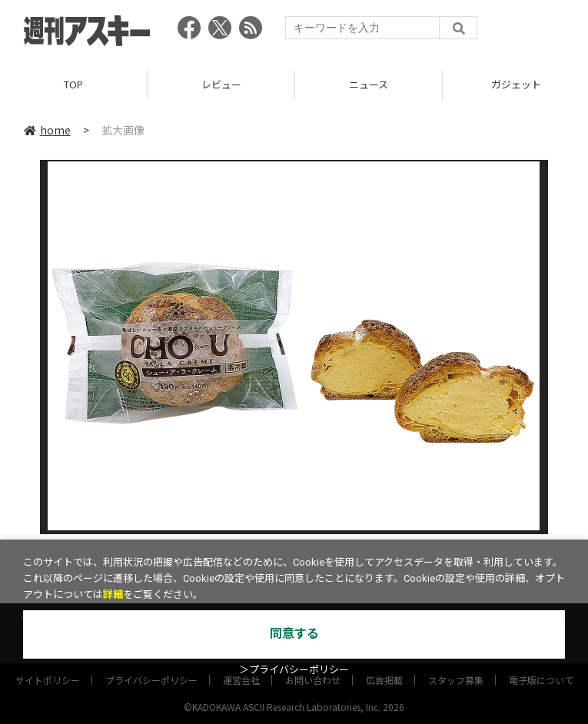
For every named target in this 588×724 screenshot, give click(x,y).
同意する (294, 634)
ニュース (369, 84)
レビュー (221, 84)
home (47, 130)
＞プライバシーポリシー (294, 670)
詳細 (113, 594)
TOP (73, 84)
